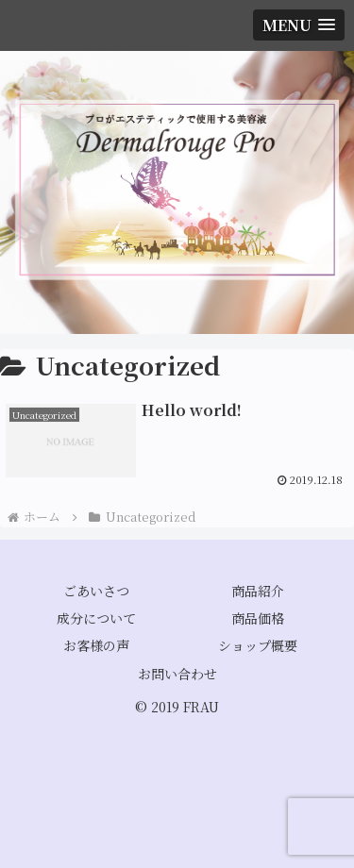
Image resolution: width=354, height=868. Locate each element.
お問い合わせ (177, 674)
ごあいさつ (96, 591)
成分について (96, 618)
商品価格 (258, 618)
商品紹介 (258, 591)
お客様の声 (96, 645)
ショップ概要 (258, 645)
